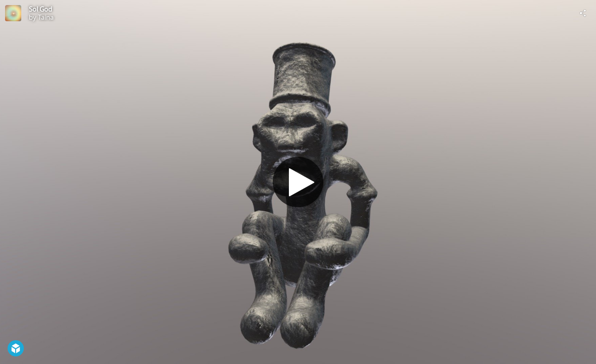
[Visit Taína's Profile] (13, 13)
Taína (46, 17)
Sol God (40, 9)
